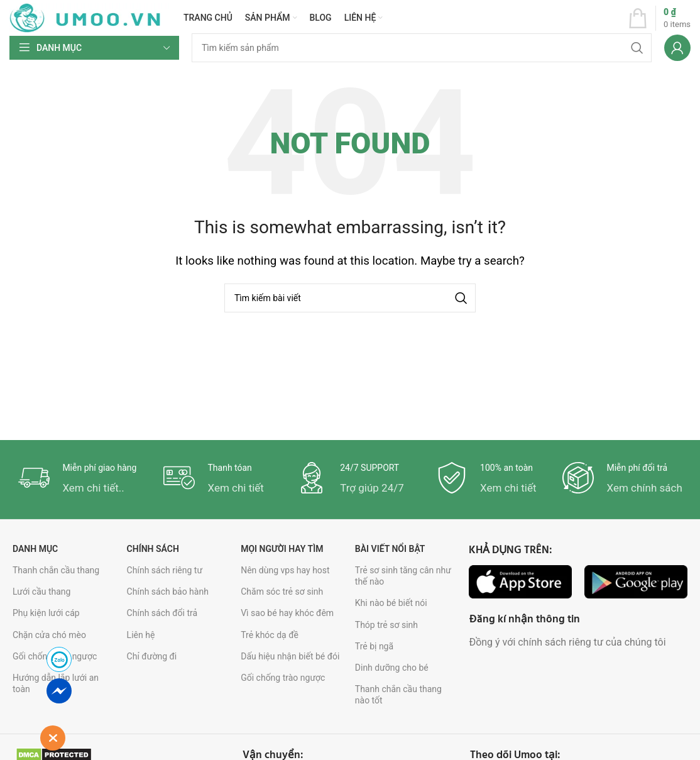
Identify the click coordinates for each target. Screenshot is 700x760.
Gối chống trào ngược (283, 678)
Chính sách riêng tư (165, 570)
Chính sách (153, 549)
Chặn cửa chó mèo (49, 635)
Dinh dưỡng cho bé (392, 668)
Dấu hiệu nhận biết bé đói (290, 656)
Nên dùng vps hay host (285, 570)
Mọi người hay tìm (282, 549)
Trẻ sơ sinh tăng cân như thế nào (403, 576)
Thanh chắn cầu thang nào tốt (398, 695)
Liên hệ (141, 635)
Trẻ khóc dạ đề (270, 635)
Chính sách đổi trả (162, 613)
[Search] (422, 48)
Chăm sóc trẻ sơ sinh (282, 592)
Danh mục (35, 549)
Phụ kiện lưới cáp (46, 613)
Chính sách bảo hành (168, 592)
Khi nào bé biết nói (391, 603)
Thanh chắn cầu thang (56, 570)
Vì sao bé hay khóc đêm (287, 613)
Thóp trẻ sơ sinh (386, 625)
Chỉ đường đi (152, 656)
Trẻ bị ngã (374, 646)
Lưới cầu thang (41, 592)
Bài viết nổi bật (390, 549)
